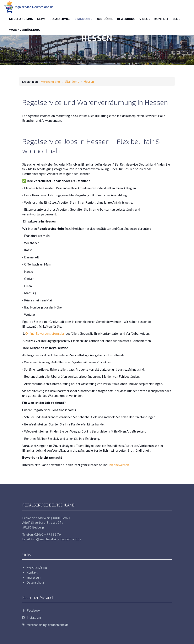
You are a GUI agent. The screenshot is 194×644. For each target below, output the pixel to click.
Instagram (32, 617)
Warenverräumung (25, 30)
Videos (145, 19)
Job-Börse (105, 19)
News (41, 19)
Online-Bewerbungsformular (45, 333)
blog (177, 19)
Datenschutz (35, 582)
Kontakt (161, 19)
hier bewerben (119, 465)
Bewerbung (126, 19)
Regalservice (60, 19)
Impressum (34, 577)
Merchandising (21, 19)
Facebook (31, 610)
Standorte (83, 19)
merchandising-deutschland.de (45, 625)
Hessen (89, 81)
